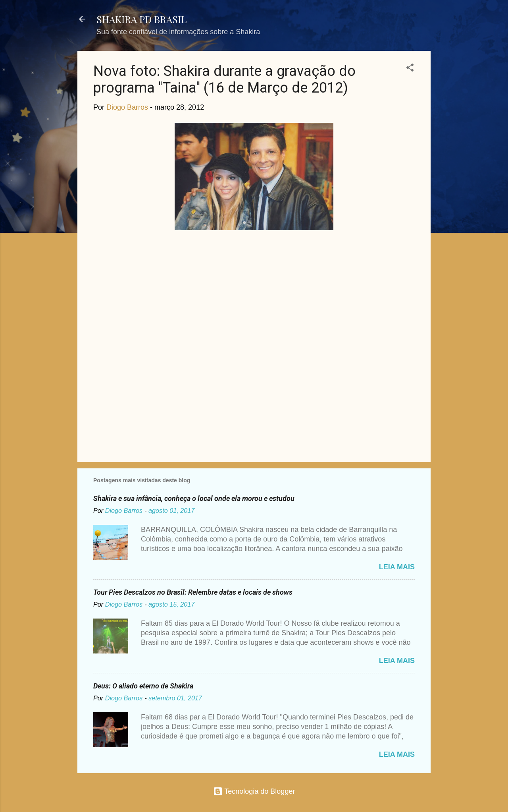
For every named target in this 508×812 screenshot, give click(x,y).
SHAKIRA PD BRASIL (141, 19)
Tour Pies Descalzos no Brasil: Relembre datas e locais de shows (193, 592)
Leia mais (397, 567)
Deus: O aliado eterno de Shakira (143, 686)
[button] (410, 69)
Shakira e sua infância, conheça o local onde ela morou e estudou (194, 498)
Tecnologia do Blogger (254, 791)
